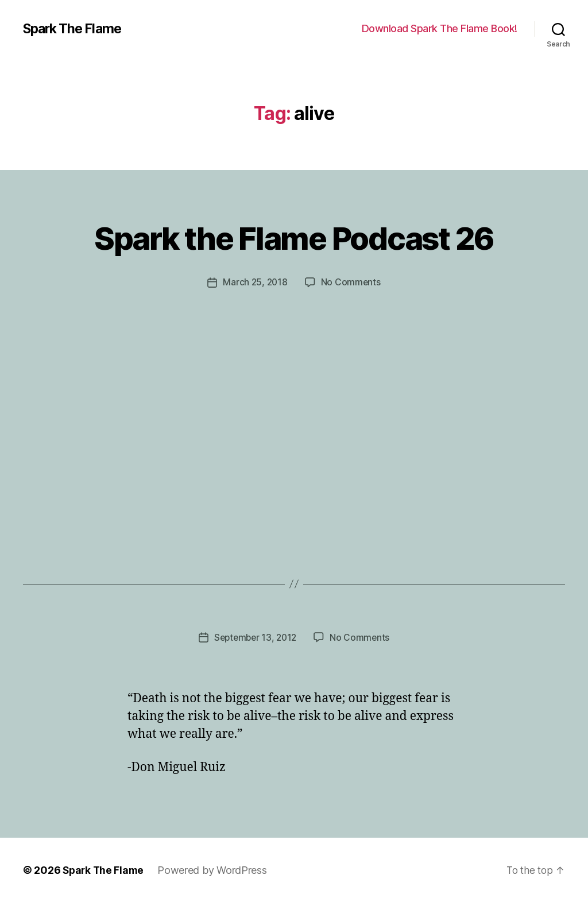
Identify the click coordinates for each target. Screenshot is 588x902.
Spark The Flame (75, 29)
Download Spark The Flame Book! (440, 28)
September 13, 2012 (255, 637)
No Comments (352, 282)
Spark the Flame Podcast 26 (294, 236)
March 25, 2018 (255, 282)
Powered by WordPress (215, 870)
